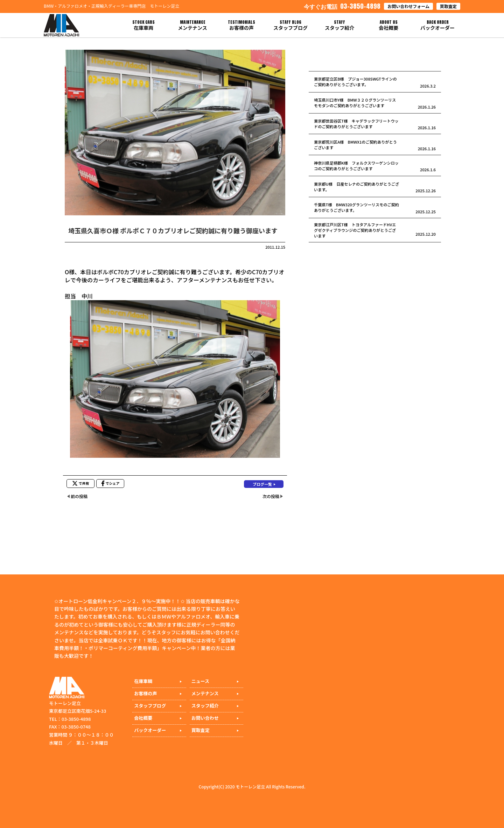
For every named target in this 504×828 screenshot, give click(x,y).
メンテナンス (205, 693)
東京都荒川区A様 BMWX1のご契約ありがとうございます (355, 145)
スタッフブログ (150, 706)
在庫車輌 (143, 681)
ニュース (200, 681)
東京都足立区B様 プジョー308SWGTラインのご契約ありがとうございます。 (355, 82)
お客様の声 (145, 693)
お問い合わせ (205, 718)
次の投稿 (271, 496)
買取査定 (448, 6)
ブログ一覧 (262, 484)
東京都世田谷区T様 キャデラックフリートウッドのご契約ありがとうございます (356, 124)
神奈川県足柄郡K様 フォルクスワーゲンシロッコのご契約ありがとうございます (356, 166)
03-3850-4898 (342, 6)
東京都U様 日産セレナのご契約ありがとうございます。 (356, 187)
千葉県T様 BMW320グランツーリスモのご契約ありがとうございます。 (356, 207)
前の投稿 (79, 496)
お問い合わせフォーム (408, 6)
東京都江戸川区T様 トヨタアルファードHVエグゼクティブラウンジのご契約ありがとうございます (355, 230)
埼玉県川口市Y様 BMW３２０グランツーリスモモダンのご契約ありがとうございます (355, 103)
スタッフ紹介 (205, 706)
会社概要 (143, 718)
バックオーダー (150, 730)
